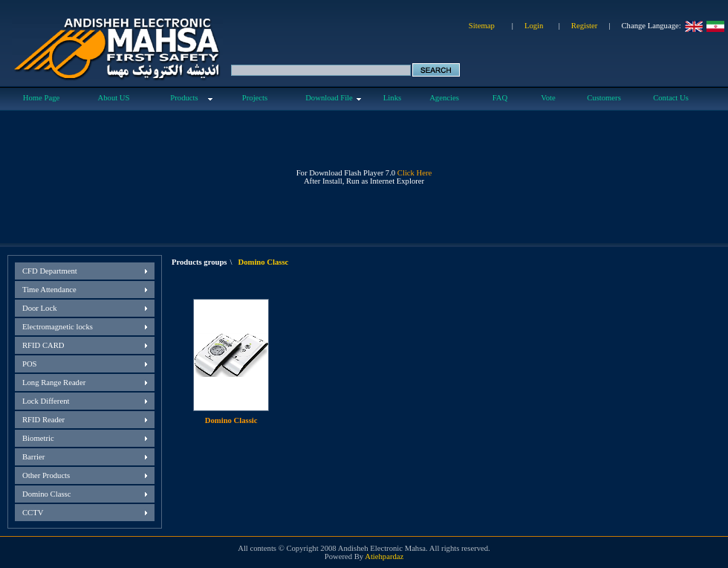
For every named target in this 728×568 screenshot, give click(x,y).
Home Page (41, 98)
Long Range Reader (54, 383)
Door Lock (39, 308)
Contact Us (671, 98)
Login (534, 26)
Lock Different (46, 401)
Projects (255, 98)
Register (585, 26)
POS (30, 364)
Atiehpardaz (384, 556)
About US (114, 98)
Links (392, 98)
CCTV (33, 513)
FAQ (500, 98)
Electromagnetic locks (58, 327)
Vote (548, 98)
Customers (604, 98)
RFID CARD (43, 345)
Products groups (199, 262)
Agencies (444, 98)
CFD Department (50, 271)
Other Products (46, 475)
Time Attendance (49, 290)
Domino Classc (46, 494)
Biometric (38, 438)
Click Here (415, 173)
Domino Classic (231, 420)
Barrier (33, 457)
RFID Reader (43, 420)
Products (184, 98)
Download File (329, 98)
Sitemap (482, 26)
